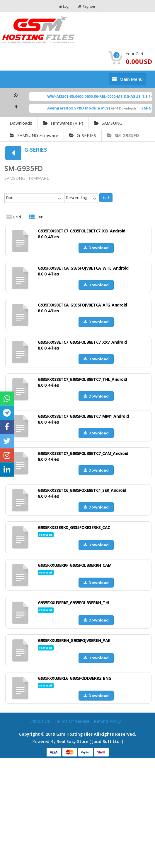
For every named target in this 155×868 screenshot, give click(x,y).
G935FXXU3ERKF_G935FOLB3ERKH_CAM (75, 565)
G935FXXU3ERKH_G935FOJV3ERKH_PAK (74, 640)
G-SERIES (83, 135)
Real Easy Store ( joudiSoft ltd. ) (90, 741)
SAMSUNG (108, 123)
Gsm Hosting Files (74, 734)
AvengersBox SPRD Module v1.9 (86, 108)
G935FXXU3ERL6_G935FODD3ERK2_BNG (75, 678)
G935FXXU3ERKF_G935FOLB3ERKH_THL (74, 603)
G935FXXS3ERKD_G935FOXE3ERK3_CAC (74, 527)
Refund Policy (107, 721)
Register (87, 6)
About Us (41, 721)
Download (96, 248)
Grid (14, 217)
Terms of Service (73, 721)
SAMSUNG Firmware (34, 135)
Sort (106, 197)
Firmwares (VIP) (63, 123)
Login (65, 6)
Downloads (21, 123)
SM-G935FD (123, 135)
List (36, 217)
